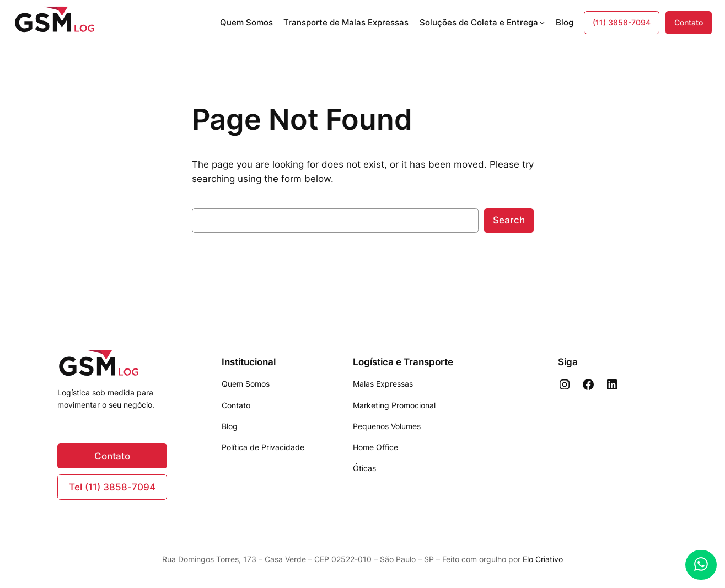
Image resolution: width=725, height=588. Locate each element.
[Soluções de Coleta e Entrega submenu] (542, 22)
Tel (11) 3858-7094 (112, 487)
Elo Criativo (543, 559)
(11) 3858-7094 (622, 22)
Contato (689, 22)
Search (509, 220)
